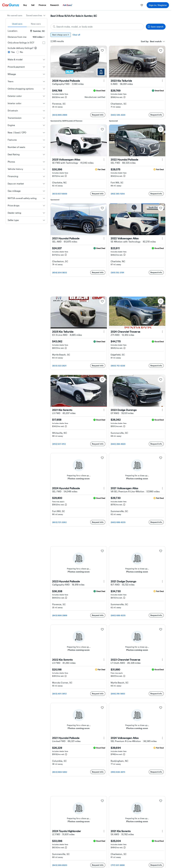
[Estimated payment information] (66, 97)
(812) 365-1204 (118, 194)
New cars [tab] (36, 24)
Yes (13, 52)
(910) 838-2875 (118, 772)
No (21, 52)
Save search (156, 27)
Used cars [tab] (17, 24)
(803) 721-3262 (59, 522)
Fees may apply (58, 501)
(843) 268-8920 (118, 444)
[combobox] (36, 15)
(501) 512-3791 (118, 273)
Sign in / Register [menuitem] (158, 5)
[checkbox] (44, 43)
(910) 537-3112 (59, 444)
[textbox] (151, 41)
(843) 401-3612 (59, 694)
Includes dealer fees (60, 94)
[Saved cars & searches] (142, 5)
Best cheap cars (61, 35)
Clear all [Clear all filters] (76, 35)
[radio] (9, 52)
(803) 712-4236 (118, 366)
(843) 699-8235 (118, 522)
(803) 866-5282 (60, 772)
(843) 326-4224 (118, 115)
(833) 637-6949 (60, 194)
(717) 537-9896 (118, 865)
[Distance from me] (37, 37)
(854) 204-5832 (60, 273)
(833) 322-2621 (59, 366)
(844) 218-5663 (118, 694)
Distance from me (17, 37)
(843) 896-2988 (60, 115)
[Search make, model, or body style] (97, 27)
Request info (98, 115)
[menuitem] (25, 5)
